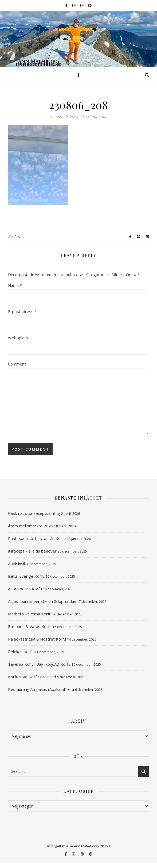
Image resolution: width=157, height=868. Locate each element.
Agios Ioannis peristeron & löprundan (42, 601)
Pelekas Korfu (21, 652)
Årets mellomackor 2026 (31, 526)
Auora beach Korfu (25, 589)
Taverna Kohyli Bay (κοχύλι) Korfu (39, 664)
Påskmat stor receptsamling (34, 513)
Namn (15, 285)
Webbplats (18, 338)
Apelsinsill (17, 564)
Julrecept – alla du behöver (32, 551)
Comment (17, 364)
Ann (18, 236)
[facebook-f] (67, 5)
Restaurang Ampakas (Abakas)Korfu (41, 689)
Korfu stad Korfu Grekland (32, 677)
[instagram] (74, 5)
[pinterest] (90, 5)
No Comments (94, 116)
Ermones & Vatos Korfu (30, 626)
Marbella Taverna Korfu (30, 614)
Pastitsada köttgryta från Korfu (37, 538)
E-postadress (22, 311)
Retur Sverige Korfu (26, 576)
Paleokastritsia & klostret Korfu (37, 639)
